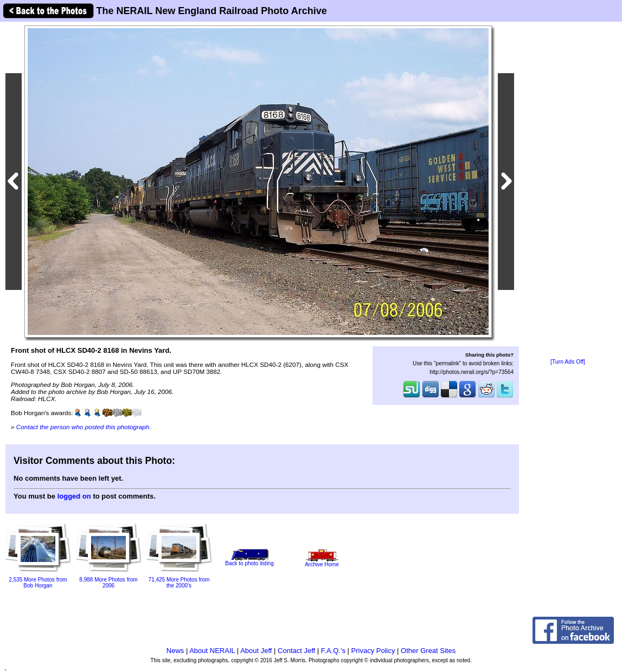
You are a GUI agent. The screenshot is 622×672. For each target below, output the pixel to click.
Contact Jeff (296, 651)
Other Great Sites (428, 651)
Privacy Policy (373, 651)
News (175, 651)
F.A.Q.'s (333, 651)
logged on (74, 496)
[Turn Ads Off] (568, 362)
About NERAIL (212, 651)
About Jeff (256, 651)
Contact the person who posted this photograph (83, 427)
